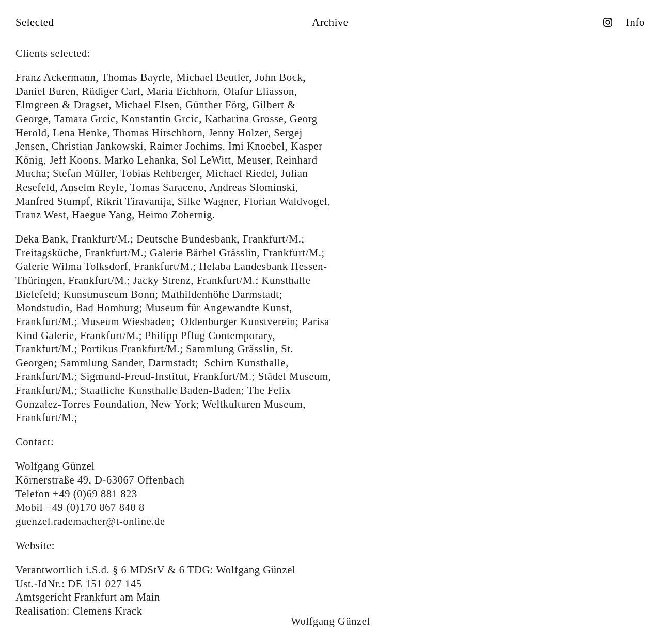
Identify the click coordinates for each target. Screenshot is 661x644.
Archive (330, 22)
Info (635, 22)
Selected (35, 22)
